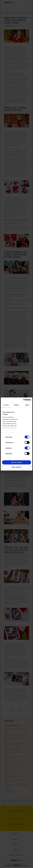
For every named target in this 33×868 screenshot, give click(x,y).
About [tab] (27, 405)
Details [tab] (17, 405)
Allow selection (16, 467)
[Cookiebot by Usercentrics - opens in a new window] (23, 400)
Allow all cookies (16, 462)
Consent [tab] (6, 405)
